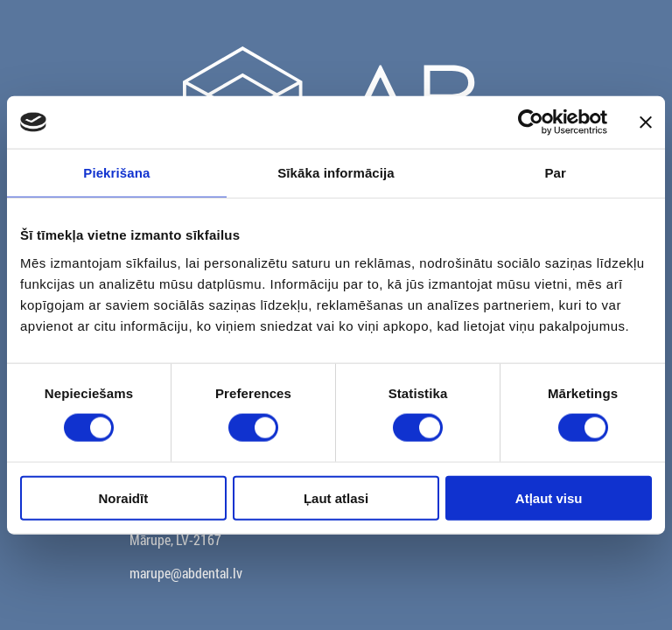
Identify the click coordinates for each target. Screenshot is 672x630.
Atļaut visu (549, 497)
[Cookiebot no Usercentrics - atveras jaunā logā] (531, 122)
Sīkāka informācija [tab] (336, 173)
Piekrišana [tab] (116, 173)
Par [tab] (555, 173)
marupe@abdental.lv (186, 573)
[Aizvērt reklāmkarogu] (646, 122)
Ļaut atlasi (336, 497)
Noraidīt (123, 497)
